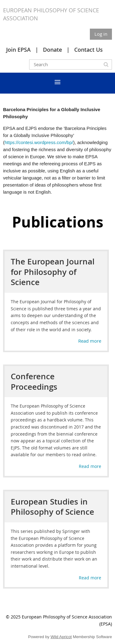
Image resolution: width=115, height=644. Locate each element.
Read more (90, 341)
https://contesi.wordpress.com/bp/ (39, 142)
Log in (101, 34)
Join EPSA (18, 50)
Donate (52, 50)
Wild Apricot (61, 637)
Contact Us (88, 50)
